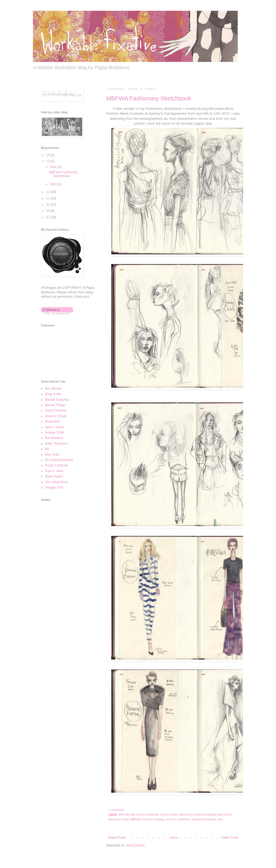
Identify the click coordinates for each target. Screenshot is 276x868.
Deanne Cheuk (56, 416)
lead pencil (225, 814)
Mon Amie (52, 455)
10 (48, 205)
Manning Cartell (119, 819)
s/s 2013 (171, 819)
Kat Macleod (54, 438)
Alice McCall (126, 814)
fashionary (186, 814)
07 (48, 217)
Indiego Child (54, 433)
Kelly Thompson (57, 444)
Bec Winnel (53, 389)
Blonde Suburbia (57, 400)
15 (48, 155)
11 (48, 198)
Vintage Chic (54, 487)
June (54, 167)
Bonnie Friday (55, 405)
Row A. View (54, 471)
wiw (220, 819)
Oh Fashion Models (59, 460)
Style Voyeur (54, 476)
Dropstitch (52, 421)
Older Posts (230, 838)
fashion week (169, 814)
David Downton (56, 410)
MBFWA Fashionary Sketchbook (149, 98)
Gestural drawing (205, 814)
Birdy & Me (53, 394)
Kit (47, 449)
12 (48, 192)
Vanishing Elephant (204, 819)
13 (48, 161)
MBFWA (136, 819)
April (54, 184)
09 (48, 211)
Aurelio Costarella (147, 814)
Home (174, 838)
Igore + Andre (55, 427)
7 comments (116, 810)
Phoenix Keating (153, 819)
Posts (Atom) (135, 845)
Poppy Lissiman (56, 465)
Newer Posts (117, 838)
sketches (184, 819)
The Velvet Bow (56, 482)
